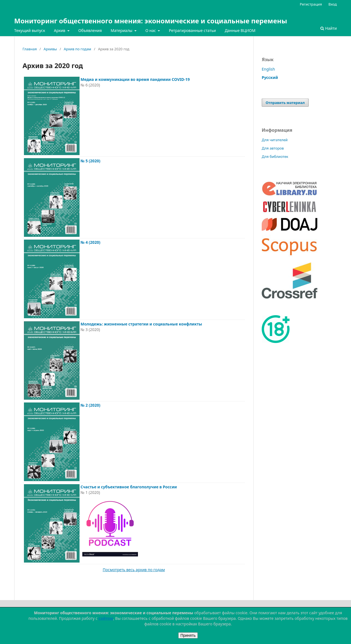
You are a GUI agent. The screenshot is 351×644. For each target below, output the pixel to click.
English (268, 69)
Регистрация (311, 4)
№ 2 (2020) (90, 405)
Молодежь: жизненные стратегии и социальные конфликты (141, 324)
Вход (333, 4)
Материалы (122, 30)
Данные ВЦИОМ (240, 30)
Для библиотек (275, 156)
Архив (60, 30)
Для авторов (273, 148)
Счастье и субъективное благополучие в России (129, 487)
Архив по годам (77, 49)
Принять (188, 635)
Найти (329, 28)
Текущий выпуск (30, 30)
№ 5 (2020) (90, 161)
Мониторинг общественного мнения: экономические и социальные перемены (151, 21)
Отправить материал (285, 103)
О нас (151, 30)
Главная (30, 49)
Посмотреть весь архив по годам (134, 570)
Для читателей (275, 140)
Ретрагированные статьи (192, 30)
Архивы (50, 49)
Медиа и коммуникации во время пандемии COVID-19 (135, 79)
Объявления (90, 30)
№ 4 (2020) (90, 242)
